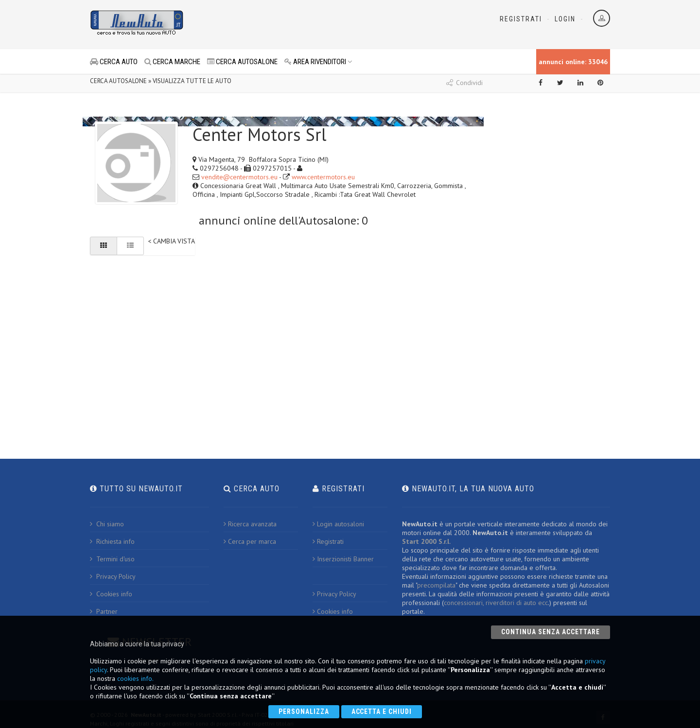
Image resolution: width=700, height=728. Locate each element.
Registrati (521, 19)
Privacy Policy (113, 576)
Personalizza (304, 711)
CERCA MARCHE (172, 62)
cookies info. (135, 678)
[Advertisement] (307, 24)
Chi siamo (107, 524)
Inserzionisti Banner (343, 559)
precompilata (436, 585)
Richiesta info (112, 541)
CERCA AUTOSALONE (242, 62)
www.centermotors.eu (323, 177)
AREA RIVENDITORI (318, 62)
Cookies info (111, 594)
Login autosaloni (338, 524)
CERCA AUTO (114, 62)
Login (565, 19)
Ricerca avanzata (250, 524)
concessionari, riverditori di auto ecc (496, 603)
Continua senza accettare (551, 632)
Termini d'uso (112, 559)
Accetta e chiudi (382, 711)
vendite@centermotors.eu (239, 177)
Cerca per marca (250, 541)
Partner (104, 611)
